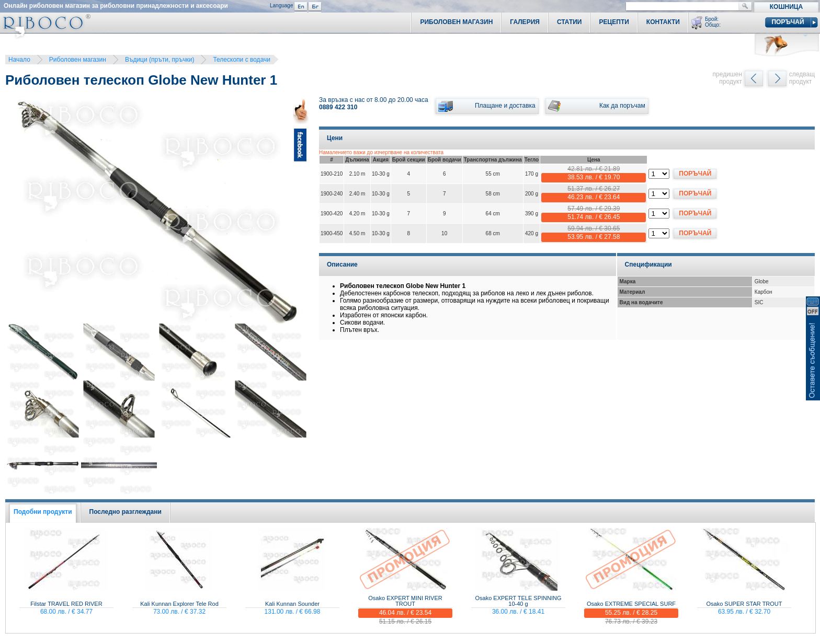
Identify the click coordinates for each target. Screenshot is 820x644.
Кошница (786, 7)
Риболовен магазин (78, 60)
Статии (570, 22)
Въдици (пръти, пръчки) (160, 60)
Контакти (663, 22)
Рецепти (614, 22)
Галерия (525, 22)
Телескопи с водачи (242, 60)
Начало (19, 60)
